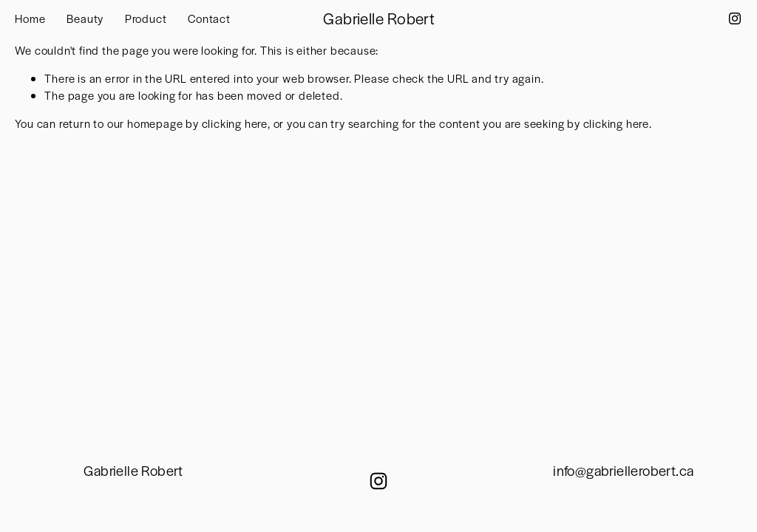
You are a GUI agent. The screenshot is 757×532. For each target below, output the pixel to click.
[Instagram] (735, 18)
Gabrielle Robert (379, 18)
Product (146, 18)
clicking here (235, 123)
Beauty (85, 18)
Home (30, 18)
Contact (209, 18)
